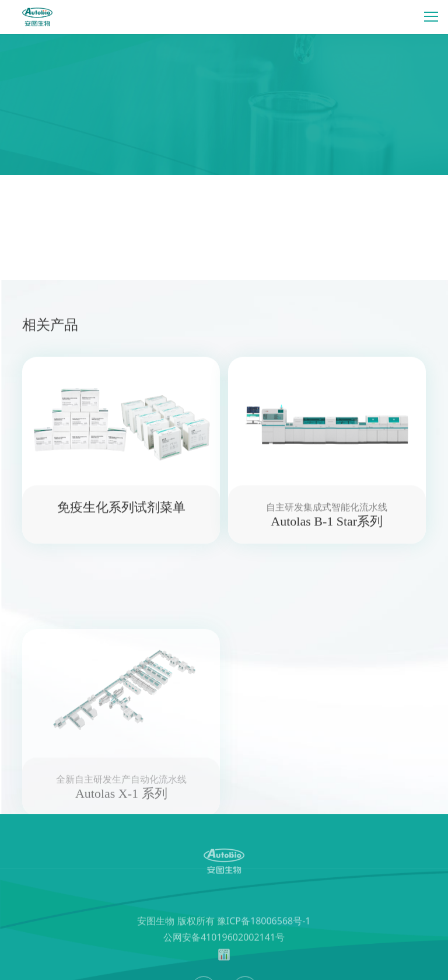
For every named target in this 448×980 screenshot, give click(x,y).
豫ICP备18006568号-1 (264, 944)
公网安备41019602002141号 (224, 960)
